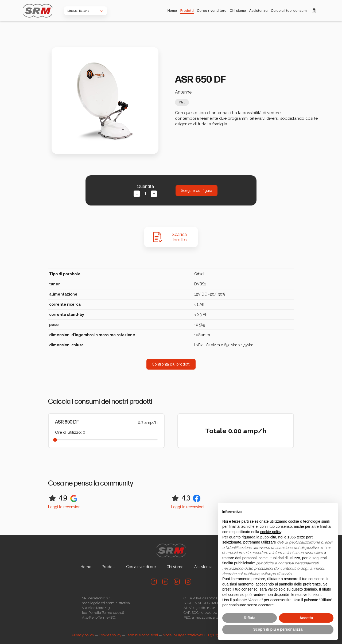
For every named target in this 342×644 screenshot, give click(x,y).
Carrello (314, 11)
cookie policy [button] (271, 532)
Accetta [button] (306, 618)
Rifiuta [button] (250, 618)
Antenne (183, 92)
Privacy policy (83, 635)
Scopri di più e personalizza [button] (278, 629)
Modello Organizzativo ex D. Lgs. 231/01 (195, 635)
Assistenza (259, 11)
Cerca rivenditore (212, 11)
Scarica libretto (179, 237)
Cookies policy (110, 635)
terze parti (305, 537)
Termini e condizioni (142, 635)
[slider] (55, 440)
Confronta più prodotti (171, 364)
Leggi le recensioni (65, 507)
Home (172, 11)
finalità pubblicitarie (238, 563)
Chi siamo (238, 11)
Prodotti (187, 11)
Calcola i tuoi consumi (289, 11)
